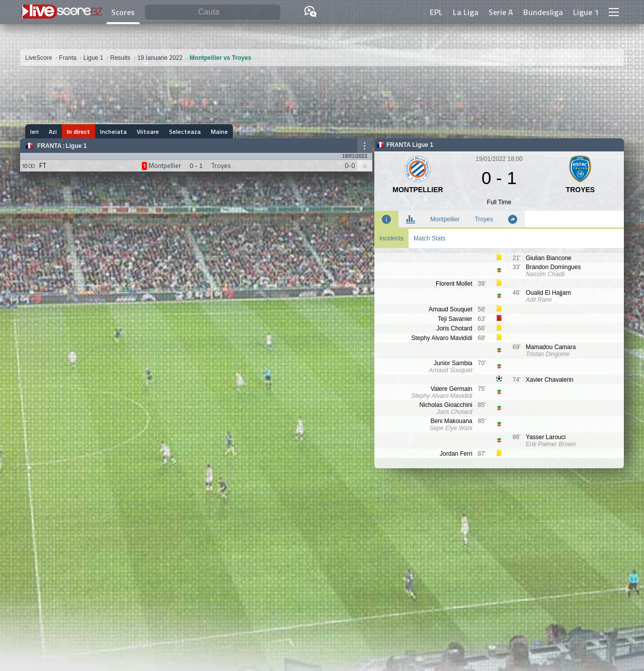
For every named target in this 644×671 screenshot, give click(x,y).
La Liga (466, 12)
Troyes (484, 219)
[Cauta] (213, 12)
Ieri (34, 132)
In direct (78, 132)
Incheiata (113, 132)
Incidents (391, 238)
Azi (53, 132)
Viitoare (148, 132)
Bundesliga (543, 12)
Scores (123, 12)
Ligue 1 (586, 12)
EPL (436, 12)
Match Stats (429, 238)
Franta (49, 146)
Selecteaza (185, 132)
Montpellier (445, 219)
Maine (219, 132)
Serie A (501, 12)
